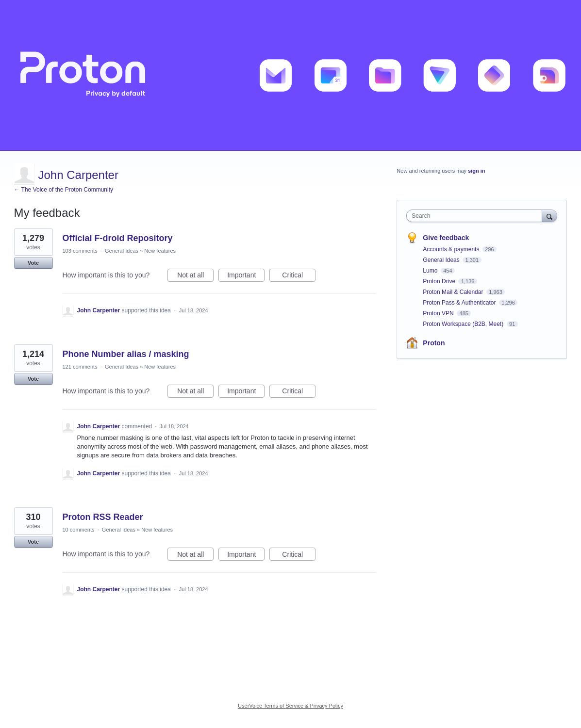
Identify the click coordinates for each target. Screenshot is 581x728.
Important (246, 276)
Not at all (195, 276)
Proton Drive (440, 281)
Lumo (431, 271)
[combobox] (476, 216)
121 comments (80, 367)
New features (160, 251)
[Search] (549, 216)
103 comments (80, 251)
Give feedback (446, 238)
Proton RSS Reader (103, 517)
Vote (33, 263)
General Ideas (122, 251)
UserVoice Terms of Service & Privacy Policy (290, 706)
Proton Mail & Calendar (454, 292)
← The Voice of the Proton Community (64, 190)
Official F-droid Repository (118, 238)
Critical (299, 276)
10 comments (79, 530)
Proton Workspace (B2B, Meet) (464, 324)
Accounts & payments (452, 249)
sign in (476, 171)
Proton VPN (439, 313)
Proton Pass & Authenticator (460, 303)
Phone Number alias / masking (126, 354)
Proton (434, 343)
